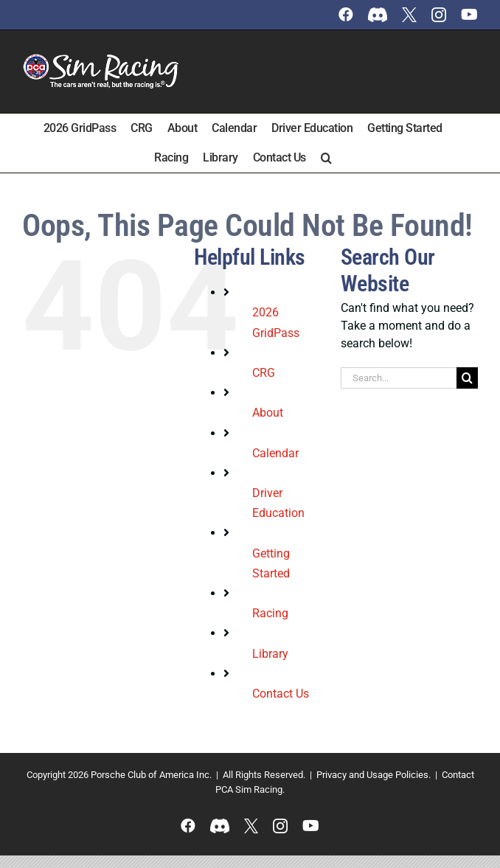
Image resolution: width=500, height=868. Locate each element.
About (268, 413)
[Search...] (399, 378)
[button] (326, 158)
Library (270, 654)
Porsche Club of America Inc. (151, 775)
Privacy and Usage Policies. (374, 775)
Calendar (275, 453)
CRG (264, 373)
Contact (458, 775)
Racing (270, 613)
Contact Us (281, 694)
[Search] (467, 378)
